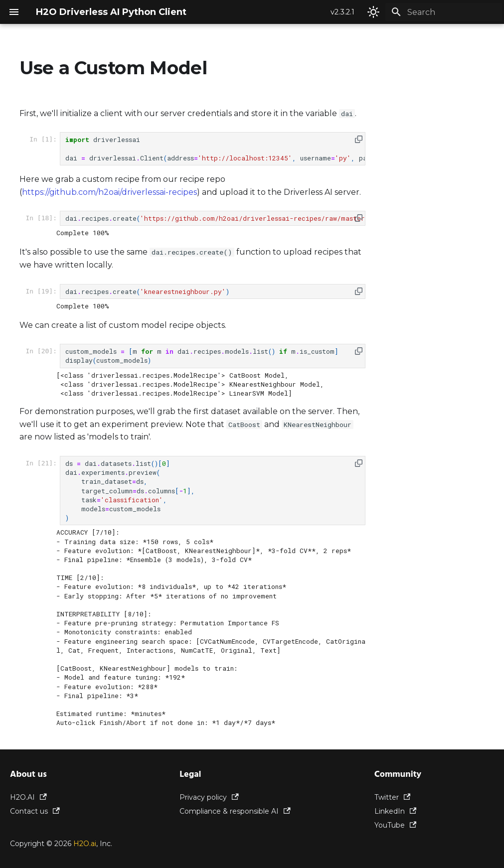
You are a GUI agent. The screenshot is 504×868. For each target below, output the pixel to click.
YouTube (396, 825)
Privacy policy (209, 797)
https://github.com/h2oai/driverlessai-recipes (109, 192)
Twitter (393, 797)
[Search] (444, 12)
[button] (359, 139)
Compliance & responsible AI (235, 811)
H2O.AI (28, 797)
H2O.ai (85, 844)
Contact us (35, 811)
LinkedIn (396, 811)
